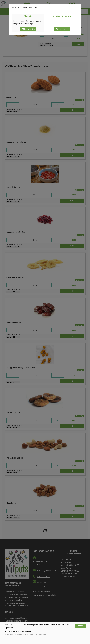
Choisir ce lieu (28, 29)
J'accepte (80, 626)
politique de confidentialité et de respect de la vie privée (25, 635)
